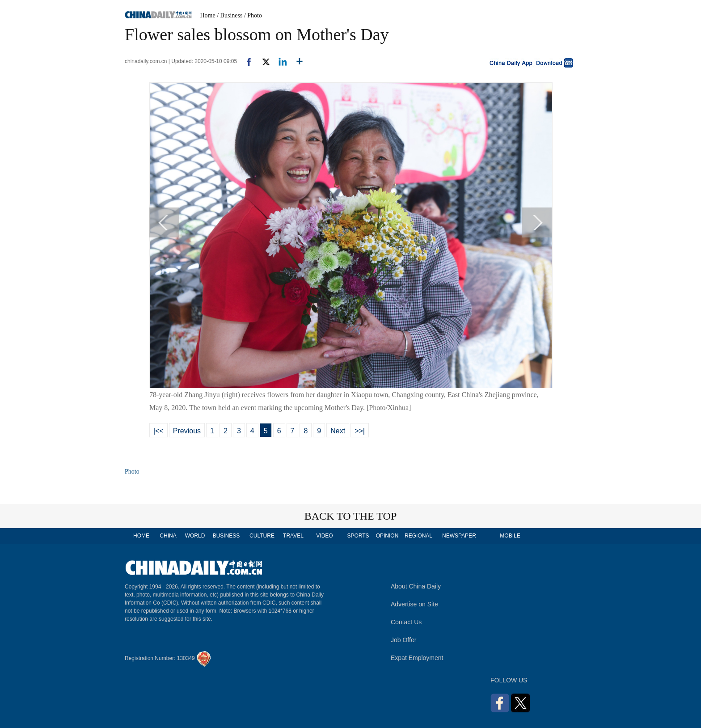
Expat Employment (417, 658)
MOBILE (510, 536)
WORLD (195, 536)
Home (208, 15)
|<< (158, 431)
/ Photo (253, 15)
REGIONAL (418, 536)
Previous (187, 431)
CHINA (168, 536)
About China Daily (416, 586)
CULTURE (262, 536)
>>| (360, 431)
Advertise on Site (414, 604)
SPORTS (358, 536)
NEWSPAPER (459, 536)
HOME (141, 536)
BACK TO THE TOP (351, 516)
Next (338, 431)
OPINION (387, 536)
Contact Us (406, 622)
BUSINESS (226, 536)
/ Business (230, 15)
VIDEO (324, 536)
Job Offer (403, 640)
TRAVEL (293, 536)
